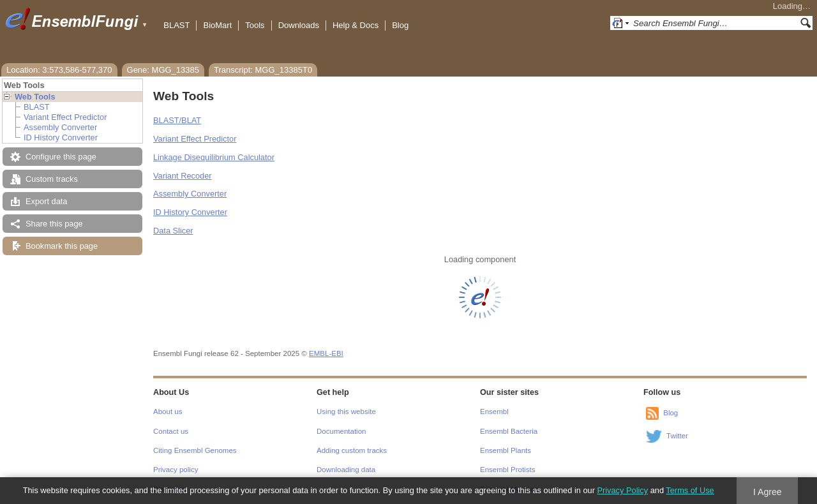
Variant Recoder (183, 176)
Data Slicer (173, 231)
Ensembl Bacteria (509, 431)
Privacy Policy (622, 490)
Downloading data (346, 470)
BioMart (217, 25)
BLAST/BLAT (177, 120)
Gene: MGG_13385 (163, 70)
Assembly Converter (60, 127)
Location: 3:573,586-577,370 (59, 70)
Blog (400, 25)
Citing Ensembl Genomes (195, 450)
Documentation (341, 431)
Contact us (171, 431)
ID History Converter (61, 137)
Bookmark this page (62, 246)
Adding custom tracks (352, 450)
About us (168, 411)
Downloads (299, 25)
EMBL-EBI (326, 353)
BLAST (176, 25)
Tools (255, 25)
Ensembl (494, 411)
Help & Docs (356, 25)
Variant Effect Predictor (65, 117)
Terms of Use (690, 490)
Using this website (346, 411)
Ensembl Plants (506, 450)
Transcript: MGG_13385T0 (263, 70)
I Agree (768, 492)
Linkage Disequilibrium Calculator (214, 157)
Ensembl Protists (507, 470)
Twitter (677, 436)
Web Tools (35, 97)
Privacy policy (176, 470)
